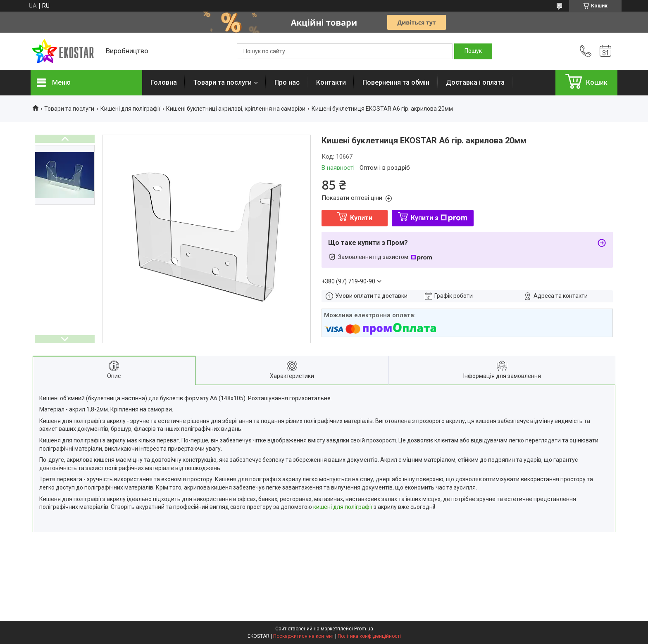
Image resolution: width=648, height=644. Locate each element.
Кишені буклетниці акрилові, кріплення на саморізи (236, 109)
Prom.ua (364, 629)
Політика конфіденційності (369, 636)
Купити (361, 218)
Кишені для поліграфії (130, 109)
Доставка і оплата (475, 82)
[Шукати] (473, 51)
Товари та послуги (223, 82)
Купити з (439, 218)
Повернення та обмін (396, 82)
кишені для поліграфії (343, 507)
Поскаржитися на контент (304, 636)
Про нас (287, 82)
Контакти (331, 82)
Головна (164, 82)
